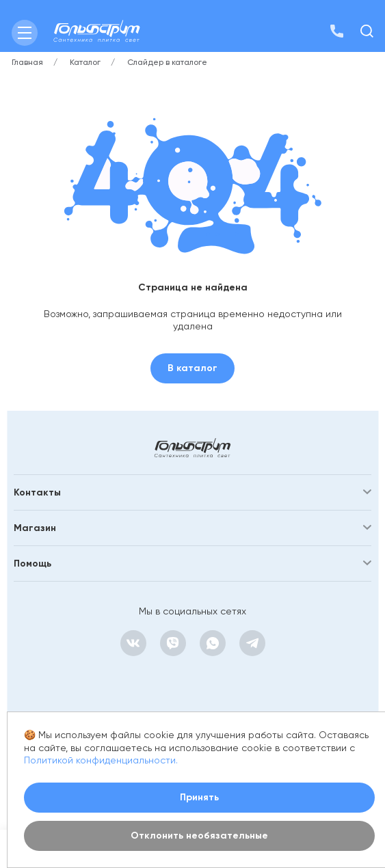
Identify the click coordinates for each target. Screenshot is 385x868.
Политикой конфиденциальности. (101, 760)
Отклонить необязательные (199, 836)
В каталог (192, 368)
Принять (199, 797)
